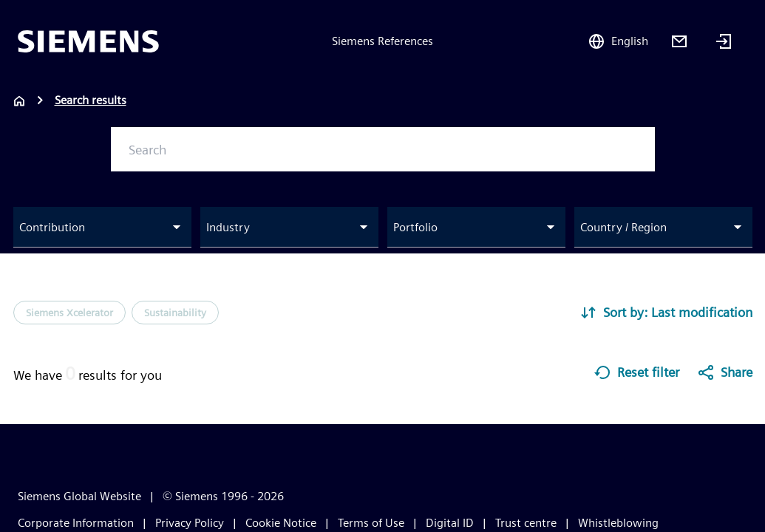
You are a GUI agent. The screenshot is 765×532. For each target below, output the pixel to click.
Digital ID (450, 523)
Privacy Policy (190, 523)
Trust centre (526, 523)
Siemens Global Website (79, 496)
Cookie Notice (281, 523)
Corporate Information (76, 523)
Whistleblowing (618, 523)
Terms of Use (371, 523)
